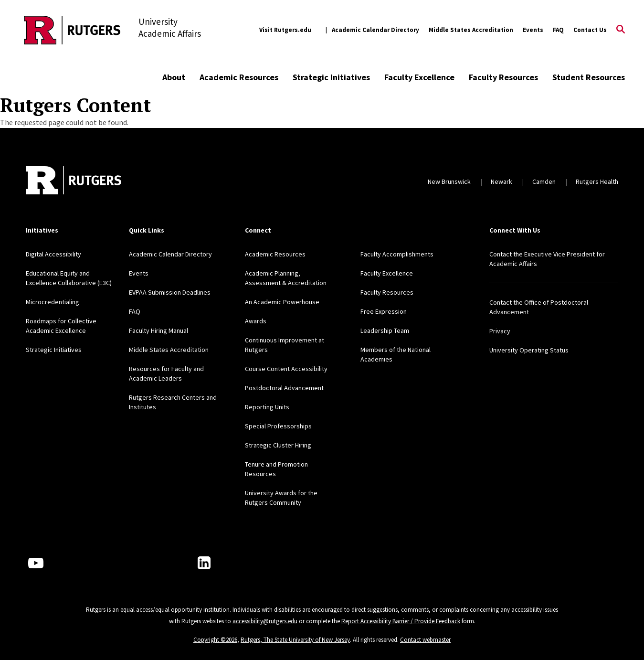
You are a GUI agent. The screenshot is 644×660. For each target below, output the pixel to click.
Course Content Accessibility (286, 369)
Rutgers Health (597, 181)
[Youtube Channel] (36, 563)
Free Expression (384, 311)
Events (533, 30)
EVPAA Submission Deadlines (170, 292)
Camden (544, 181)
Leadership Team (385, 330)
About (174, 77)
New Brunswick (449, 181)
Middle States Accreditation (471, 30)
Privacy (500, 331)
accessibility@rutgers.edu (265, 621)
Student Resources (589, 77)
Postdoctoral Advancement (284, 388)
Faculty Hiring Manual (158, 330)
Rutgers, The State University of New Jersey (295, 640)
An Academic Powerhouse (282, 302)
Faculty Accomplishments (397, 254)
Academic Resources (239, 77)
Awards (256, 321)
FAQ (558, 30)
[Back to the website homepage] (72, 30)
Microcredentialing (53, 302)
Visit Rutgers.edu (285, 30)
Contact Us (590, 30)
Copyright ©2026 (215, 640)
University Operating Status (529, 350)
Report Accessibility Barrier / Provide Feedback (401, 621)
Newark (501, 181)
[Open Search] (621, 30)
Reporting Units (267, 407)
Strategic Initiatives (331, 77)
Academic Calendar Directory (375, 30)
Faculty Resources (503, 77)
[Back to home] (74, 181)
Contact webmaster (425, 640)
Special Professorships (278, 426)
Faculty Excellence (419, 77)
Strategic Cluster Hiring (278, 445)
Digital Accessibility (53, 254)
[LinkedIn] (204, 563)
